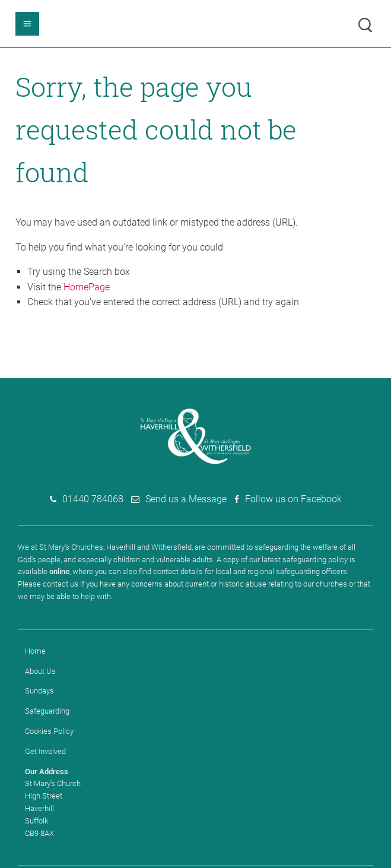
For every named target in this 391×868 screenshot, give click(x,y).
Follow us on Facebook (293, 499)
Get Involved (45, 751)
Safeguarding (47, 711)
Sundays (39, 691)
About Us (40, 671)
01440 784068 (93, 499)
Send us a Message (186, 499)
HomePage (87, 287)
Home (35, 651)
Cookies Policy (49, 731)
